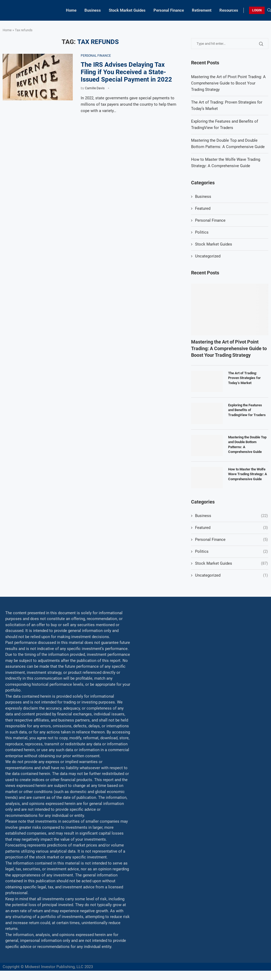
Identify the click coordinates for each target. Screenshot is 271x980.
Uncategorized (208, 256)
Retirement (202, 10)
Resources (229, 10)
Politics (202, 232)
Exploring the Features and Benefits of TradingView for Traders (247, 410)
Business (93, 10)
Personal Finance (169, 10)
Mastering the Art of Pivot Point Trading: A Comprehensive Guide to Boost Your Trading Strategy (228, 83)
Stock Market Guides (127, 10)
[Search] (269, 10)
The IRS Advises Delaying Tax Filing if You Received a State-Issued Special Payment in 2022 (126, 72)
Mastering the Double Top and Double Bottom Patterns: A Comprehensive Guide (247, 444)
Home (71, 10)
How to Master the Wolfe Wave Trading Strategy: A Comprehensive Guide (248, 474)
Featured (203, 208)
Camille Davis (95, 88)
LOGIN (257, 10)
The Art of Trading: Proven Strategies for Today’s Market (244, 378)
